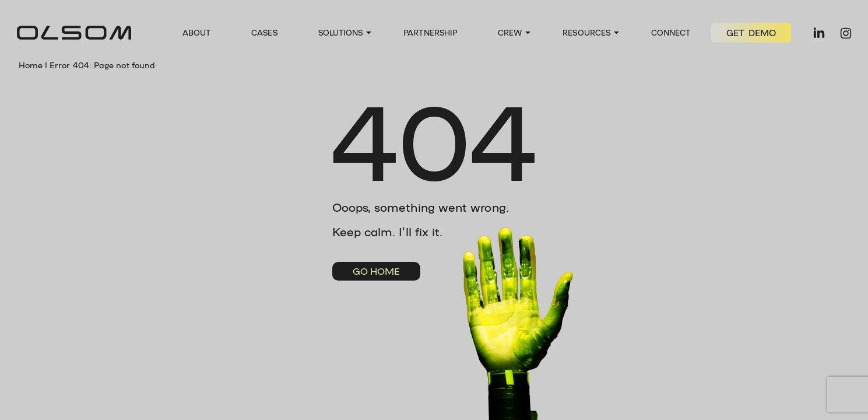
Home (31, 65)
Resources (586, 32)
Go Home (377, 271)
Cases (264, 32)
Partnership (430, 32)
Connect (671, 32)
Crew (510, 32)
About (196, 32)
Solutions (341, 32)
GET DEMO (751, 33)
